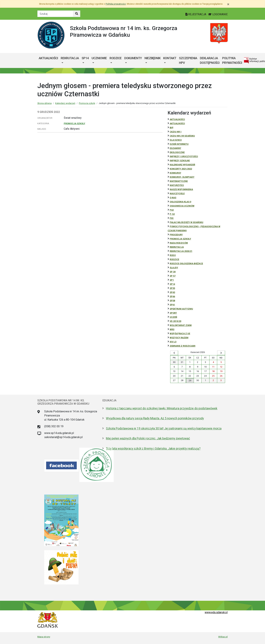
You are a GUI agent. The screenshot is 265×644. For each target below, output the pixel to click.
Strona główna (44, 103)
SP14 (85, 58)
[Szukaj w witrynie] (77, 14)
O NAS (173, 198)
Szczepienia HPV (188, 60)
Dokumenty (133, 58)
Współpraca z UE (180, 333)
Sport (173, 313)
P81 (172, 218)
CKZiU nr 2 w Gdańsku (182, 136)
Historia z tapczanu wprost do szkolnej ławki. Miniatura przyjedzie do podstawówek (162, 408)
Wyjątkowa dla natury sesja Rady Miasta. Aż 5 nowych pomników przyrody (155, 418)
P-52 (172, 214)
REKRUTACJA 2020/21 (181, 251)
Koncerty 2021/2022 (181, 169)
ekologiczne (177, 152)
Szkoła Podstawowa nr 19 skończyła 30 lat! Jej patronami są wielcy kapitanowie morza (164, 428)
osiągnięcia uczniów (182, 206)
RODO (173, 255)
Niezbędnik (152, 58)
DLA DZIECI (176, 140)
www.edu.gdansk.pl (216, 612)
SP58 (172, 301)
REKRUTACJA (177, 247)
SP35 (172, 288)
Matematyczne (179, 181)
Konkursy (175, 173)
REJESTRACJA (196, 14)
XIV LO (173, 342)
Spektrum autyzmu (181, 309)
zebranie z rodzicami (183, 346)
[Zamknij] (228, 4)
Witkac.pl (223, 637)
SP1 (172, 280)
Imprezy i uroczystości (184, 156)
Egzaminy (175, 148)
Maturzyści (177, 185)
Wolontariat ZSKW (181, 325)
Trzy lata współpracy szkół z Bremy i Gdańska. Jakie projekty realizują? (153, 449)
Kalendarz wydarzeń (65, 103)
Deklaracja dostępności (210, 60)
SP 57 (173, 276)
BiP (172, 128)
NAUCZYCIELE (177, 193)
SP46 (172, 296)
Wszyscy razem (179, 338)
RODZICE (174, 259)
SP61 (172, 305)
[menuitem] (70, 60)
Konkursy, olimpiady (182, 177)
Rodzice (116, 58)
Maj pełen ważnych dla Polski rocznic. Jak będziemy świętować (148, 438)
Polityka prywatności (232, 60)
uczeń (173, 317)
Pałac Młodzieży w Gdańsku (186, 222)
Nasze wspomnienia (181, 189)
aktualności (177, 123)
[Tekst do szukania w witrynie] (55, 14)
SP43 (172, 292)
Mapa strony (44, 637)
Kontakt (170, 58)
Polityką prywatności (116, 4)
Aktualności (48, 58)
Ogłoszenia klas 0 (180, 202)
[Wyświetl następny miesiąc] (221, 353)
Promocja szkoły (87, 103)
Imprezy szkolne (180, 161)
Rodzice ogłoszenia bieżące (186, 263)
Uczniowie (99, 58)
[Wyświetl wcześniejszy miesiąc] (174, 353)
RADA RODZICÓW (179, 243)
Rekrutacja (70, 58)
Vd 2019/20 (175, 321)
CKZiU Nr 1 (176, 132)
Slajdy (174, 268)
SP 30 (173, 272)
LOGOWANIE (218, 14)
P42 (172, 210)
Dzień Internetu (179, 144)
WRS (172, 329)
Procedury (176, 235)
